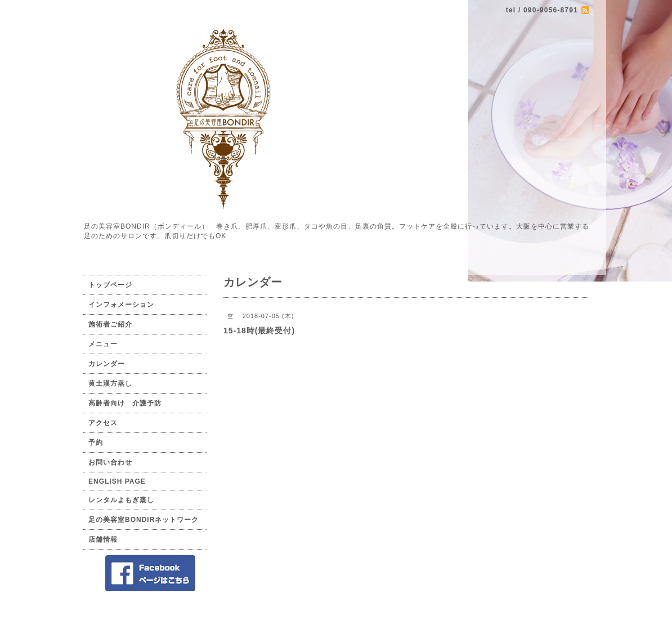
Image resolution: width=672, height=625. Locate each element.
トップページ (110, 285)
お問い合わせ (110, 462)
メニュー (103, 344)
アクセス (103, 423)
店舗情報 (103, 539)
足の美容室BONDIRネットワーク (144, 520)
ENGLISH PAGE (117, 481)
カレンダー (107, 364)
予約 (96, 443)
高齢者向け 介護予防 (125, 403)
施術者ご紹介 (110, 324)
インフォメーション (121, 305)
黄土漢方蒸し (110, 383)
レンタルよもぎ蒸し (121, 500)
